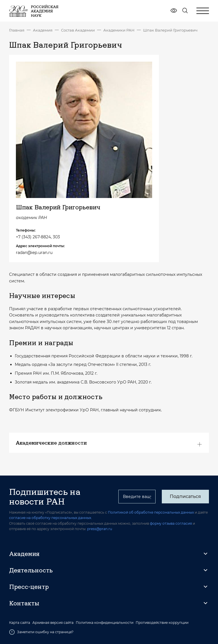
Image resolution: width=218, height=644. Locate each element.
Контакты (24, 603)
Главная (17, 30)
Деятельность (31, 570)
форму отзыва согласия (171, 523)
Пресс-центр (29, 587)
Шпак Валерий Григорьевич (170, 30)
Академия (43, 30)
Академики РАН (119, 30)
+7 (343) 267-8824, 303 (38, 237)
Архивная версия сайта (53, 623)
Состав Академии (78, 30)
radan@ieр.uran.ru (34, 253)
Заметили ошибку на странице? (41, 632)
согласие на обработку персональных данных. (51, 518)
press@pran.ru (100, 529)
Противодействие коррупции (162, 623)
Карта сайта (20, 623)
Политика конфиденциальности (105, 623)
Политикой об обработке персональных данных (151, 512)
